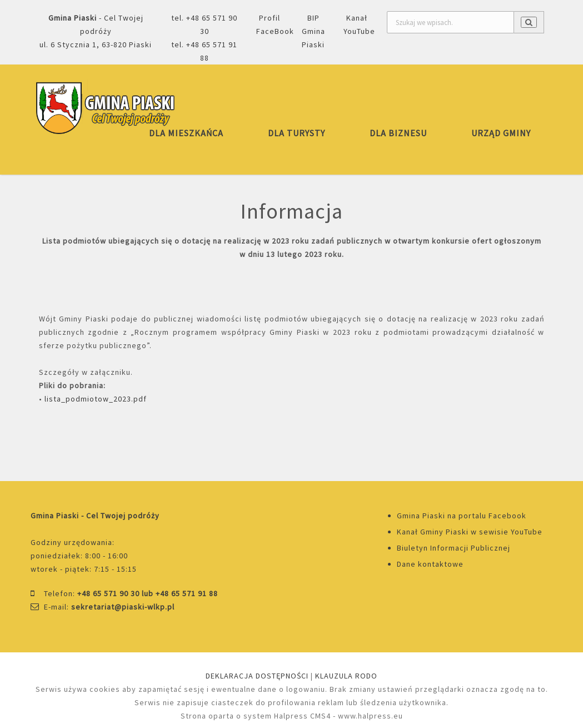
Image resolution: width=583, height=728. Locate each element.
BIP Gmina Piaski (313, 31)
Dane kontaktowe (430, 564)
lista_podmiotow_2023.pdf (96, 399)
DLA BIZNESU (398, 133)
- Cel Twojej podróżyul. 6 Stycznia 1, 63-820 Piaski (96, 31)
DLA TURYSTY (297, 133)
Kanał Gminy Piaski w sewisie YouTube (470, 532)
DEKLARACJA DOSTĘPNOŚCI (257, 676)
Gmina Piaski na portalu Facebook (462, 516)
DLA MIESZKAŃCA (186, 133)
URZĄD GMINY (501, 133)
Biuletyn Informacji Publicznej (454, 548)
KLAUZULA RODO (346, 676)
